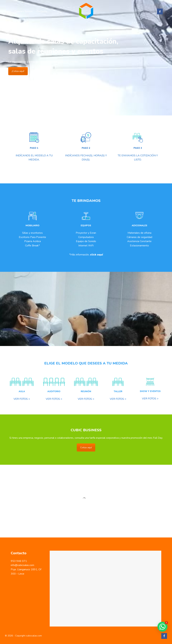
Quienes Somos (24, 11)
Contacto (42, 11)
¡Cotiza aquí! (18, 71)
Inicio (8, 11)
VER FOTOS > (22, 399)
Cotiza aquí (86, 448)
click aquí (96, 255)
